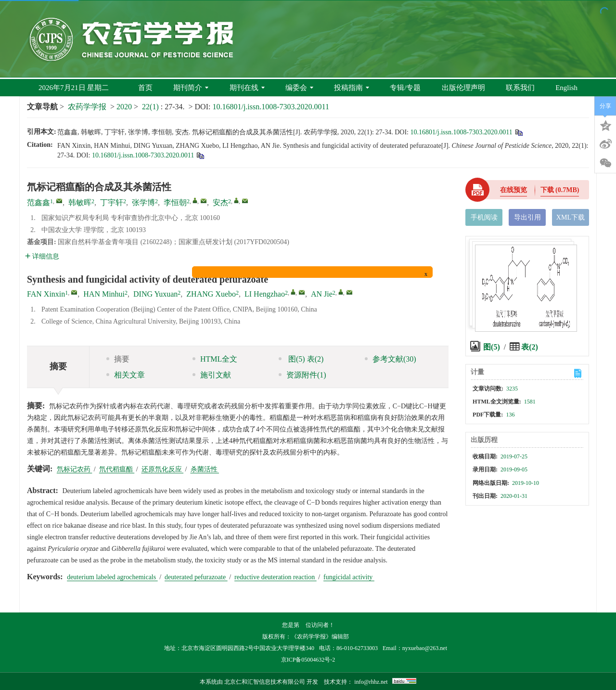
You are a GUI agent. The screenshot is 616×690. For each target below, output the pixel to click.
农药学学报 (87, 107)
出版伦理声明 (463, 88)
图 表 (301, 359)
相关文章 (126, 375)
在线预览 (513, 190)
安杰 (220, 202)
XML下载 (571, 217)
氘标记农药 (75, 469)
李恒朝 (175, 202)
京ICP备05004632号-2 (308, 660)
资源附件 (302, 375)
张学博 (143, 202)
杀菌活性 (205, 469)
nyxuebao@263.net (425, 648)
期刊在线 (247, 88)
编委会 (299, 88)
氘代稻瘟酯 (117, 469)
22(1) (151, 107)
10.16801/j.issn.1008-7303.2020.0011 (271, 107)
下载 (560, 190)
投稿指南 (352, 88)
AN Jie (322, 294)
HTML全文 (215, 359)
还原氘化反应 (163, 469)
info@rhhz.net (371, 682)
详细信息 (42, 256)
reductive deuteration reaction (276, 577)
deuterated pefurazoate (196, 577)
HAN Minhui (104, 294)
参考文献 (391, 359)
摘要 (118, 359)
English (566, 88)
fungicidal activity (349, 577)
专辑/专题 (405, 88)
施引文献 (212, 375)
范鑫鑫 (38, 202)
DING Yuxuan (155, 294)
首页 (145, 88)
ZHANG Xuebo (211, 294)
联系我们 (520, 88)
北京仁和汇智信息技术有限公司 (265, 682)
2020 (124, 107)
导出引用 (527, 217)
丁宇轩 (112, 202)
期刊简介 (191, 88)
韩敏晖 (80, 202)
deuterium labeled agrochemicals (112, 577)
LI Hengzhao (265, 294)
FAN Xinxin (46, 294)
